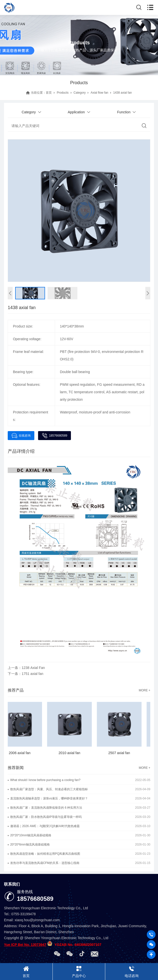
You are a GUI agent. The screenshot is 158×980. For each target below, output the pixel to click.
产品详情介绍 (21, 451)
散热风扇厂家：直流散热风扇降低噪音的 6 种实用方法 (46, 808)
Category (80, 93)
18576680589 (54, 436)
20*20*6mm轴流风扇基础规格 (30, 845)
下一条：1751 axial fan (26, 674)
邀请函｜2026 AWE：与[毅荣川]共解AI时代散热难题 (45, 826)
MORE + (145, 690)
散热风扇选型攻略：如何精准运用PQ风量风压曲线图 (45, 854)
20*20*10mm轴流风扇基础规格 (31, 835)
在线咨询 (21, 436)
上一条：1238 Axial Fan (26, 668)
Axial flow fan (99, 93)
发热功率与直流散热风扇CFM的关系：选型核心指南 (45, 863)
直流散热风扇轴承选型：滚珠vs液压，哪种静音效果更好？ (49, 798)
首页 (49, 93)
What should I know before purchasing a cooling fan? (45, 780)
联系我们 (12, 884)
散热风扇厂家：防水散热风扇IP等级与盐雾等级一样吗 (46, 817)
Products (63, 93)
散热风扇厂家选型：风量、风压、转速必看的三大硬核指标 (49, 789)
